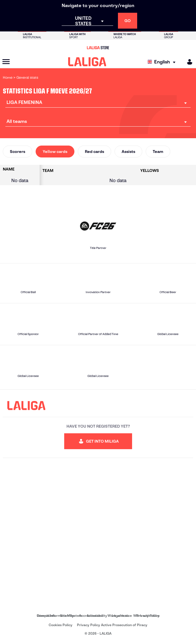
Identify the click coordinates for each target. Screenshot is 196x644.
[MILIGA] (188, 62)
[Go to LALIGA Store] (98, 48)
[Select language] (163, 62)
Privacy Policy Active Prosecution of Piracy (112, 625)
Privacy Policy (148, 616)
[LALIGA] (87, 62)
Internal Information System (59, 616)
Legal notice (122, 616)
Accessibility (97, 616)
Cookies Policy (61, 625)
